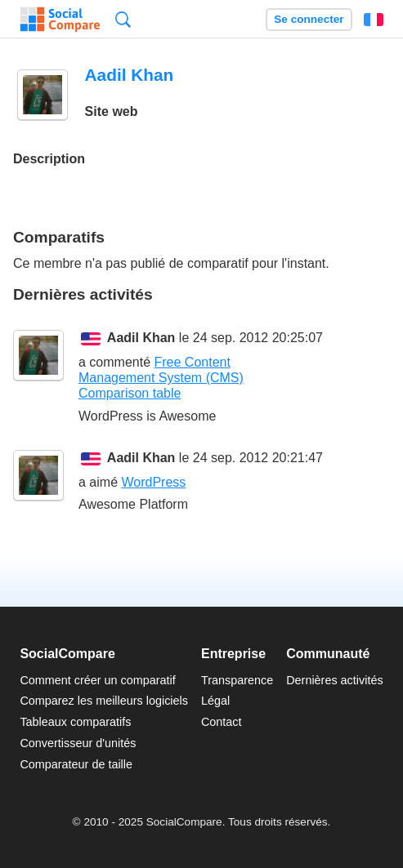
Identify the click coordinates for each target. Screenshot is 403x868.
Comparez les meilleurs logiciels (104, 701)
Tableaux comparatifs (75, 722)
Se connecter (309, 19)
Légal (215, 701)
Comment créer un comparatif (97, 680)
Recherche (123, 19)
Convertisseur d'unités (78, 743)
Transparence (237, 680)
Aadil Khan (141, 338)
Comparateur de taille (76, 764)
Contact (222, 722)
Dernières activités (334, 680)
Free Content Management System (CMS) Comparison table (161, 378)
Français (374, 20)
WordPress (153, 482)
